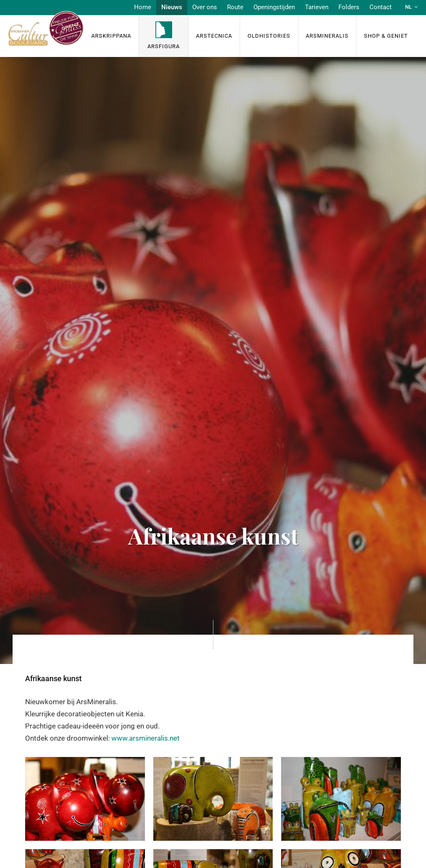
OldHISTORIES (269, 36)
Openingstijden (274, 7)
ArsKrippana (111, 36)
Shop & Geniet (386, 36)
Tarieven (317, 7)
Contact (381, 7)
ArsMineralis (327, 36)
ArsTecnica (214, 36)
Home (143, 7)
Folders (349, 7)
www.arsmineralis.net (146, 738)
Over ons (205, 7)
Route (235, 7)
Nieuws (172, 7)
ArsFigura (164, 46)
